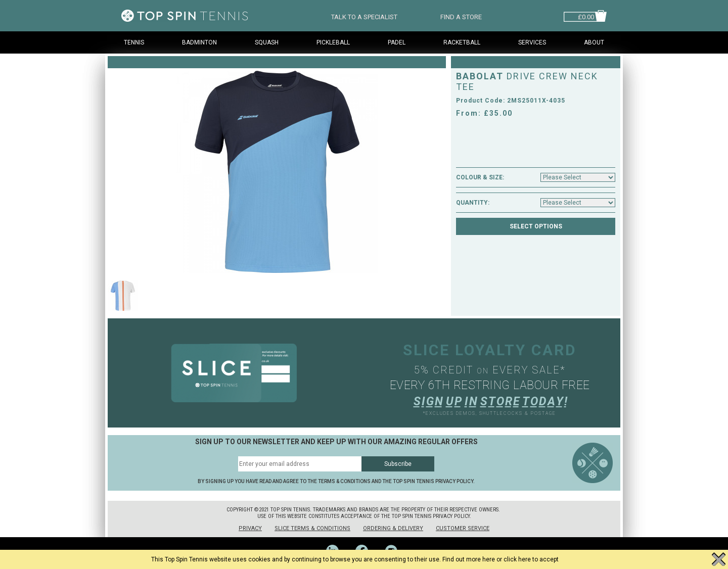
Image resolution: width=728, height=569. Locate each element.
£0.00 (586, 16)
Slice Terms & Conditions (312, 528)
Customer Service (463, 528)
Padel (397, 42)
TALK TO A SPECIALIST (364, 16)
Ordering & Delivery (393, 528)
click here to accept (531, 559)
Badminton (199, 42)
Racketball (462, 42)
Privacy (250, 528)
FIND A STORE (461, 16)
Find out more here (469, 559)
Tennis (134, 42)
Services (532, 42)
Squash (267, 42)
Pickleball (333, 42)
